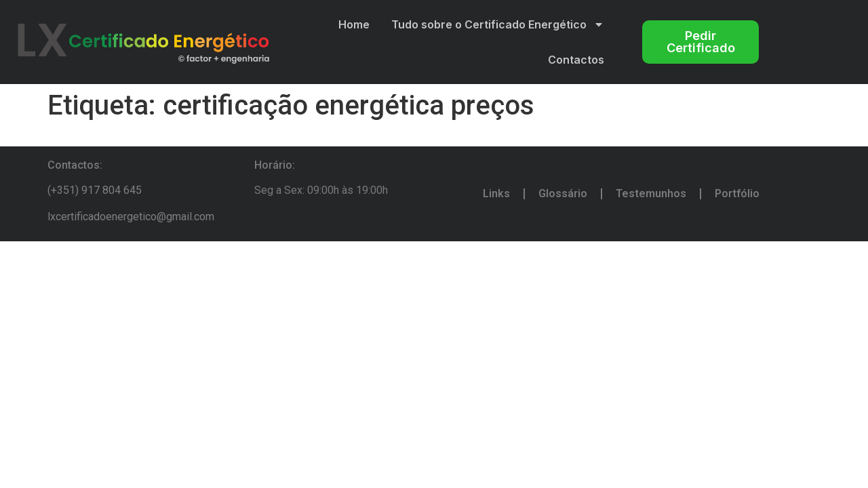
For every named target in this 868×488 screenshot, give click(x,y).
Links (496, 194)
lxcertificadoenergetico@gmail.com (131, 217)
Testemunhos (651, 194)
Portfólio (737, 194)
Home (354, 24)
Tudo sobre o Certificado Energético (498, 24)
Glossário (563, 194)
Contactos (576, 60)
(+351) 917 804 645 (95, 190)
